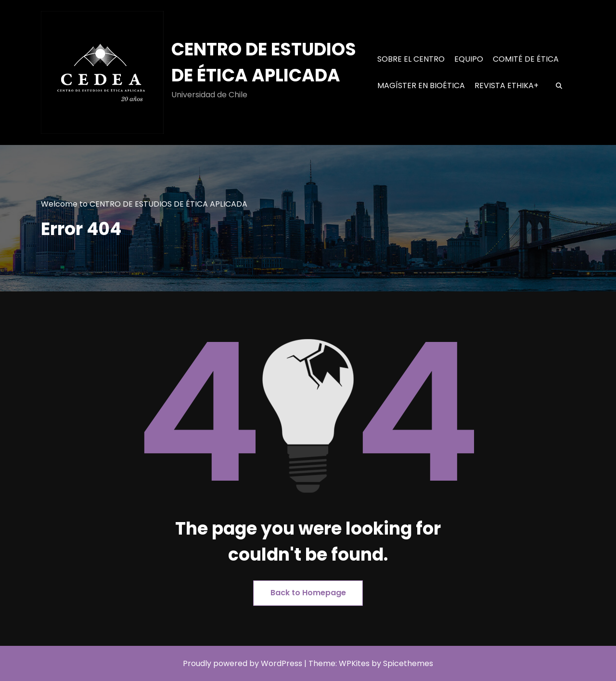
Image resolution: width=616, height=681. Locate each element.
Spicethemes (408, 663)
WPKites (355, 663)
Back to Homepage (308, 593)
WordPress (282, 663)
